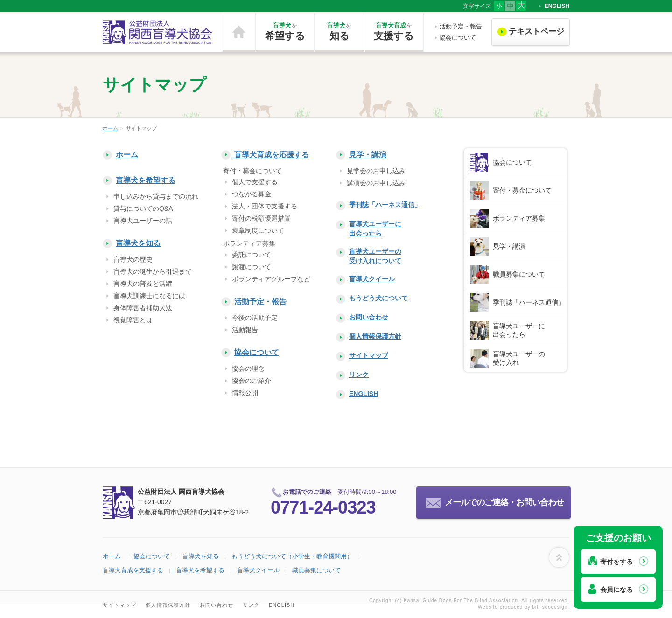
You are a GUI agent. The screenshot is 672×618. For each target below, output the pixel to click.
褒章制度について (258, 230)
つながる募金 (252, 194)
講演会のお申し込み (376, 183)
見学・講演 (368, 155)
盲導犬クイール (372, 279)
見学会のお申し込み (376, 171)
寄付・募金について (522, 190)
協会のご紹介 (252, 381)
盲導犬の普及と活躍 (143, 284)
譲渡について (252, 267)
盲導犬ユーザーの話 (143, 221)
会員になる (616, 590)
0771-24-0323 (323, 507)
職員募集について (519, 274)
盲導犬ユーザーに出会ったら (375, 229)
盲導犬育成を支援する (133, 570)
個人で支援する (255, 182)
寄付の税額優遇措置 (261, 218)
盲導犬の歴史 (133, 259)
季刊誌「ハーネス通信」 (385, 205)
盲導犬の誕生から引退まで (153, 271)
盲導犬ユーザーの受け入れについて (375, 256)
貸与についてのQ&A (143, 208)
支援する (394, 31)
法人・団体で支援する (265, 206)
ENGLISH (557, 6)
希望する (285, 31)
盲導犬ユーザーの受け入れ (519, 358)
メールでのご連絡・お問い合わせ (504, 502)
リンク (359, 375)
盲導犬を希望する (146, 180)
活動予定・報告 (461, 26)
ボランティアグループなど (271, 279)
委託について (252, 255)
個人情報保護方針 (375, 336)
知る (339, 31)
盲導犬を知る (138, 243)
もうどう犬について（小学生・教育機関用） (292, 556)
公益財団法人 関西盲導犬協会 (158, 32)
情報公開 (245, 393)
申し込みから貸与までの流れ (156, 196)
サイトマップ (369, 355)
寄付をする (616, 562)
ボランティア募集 (519, 218)
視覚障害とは (133, 320)
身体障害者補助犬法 (143, 308)
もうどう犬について (378, 298)
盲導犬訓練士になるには (149, 296)
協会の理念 (248, 368)
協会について (458, 38)
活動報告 (245, 330)
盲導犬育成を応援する (272, 155)
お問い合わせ (369, 317)
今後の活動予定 (255, 318)
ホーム (239, 32)
